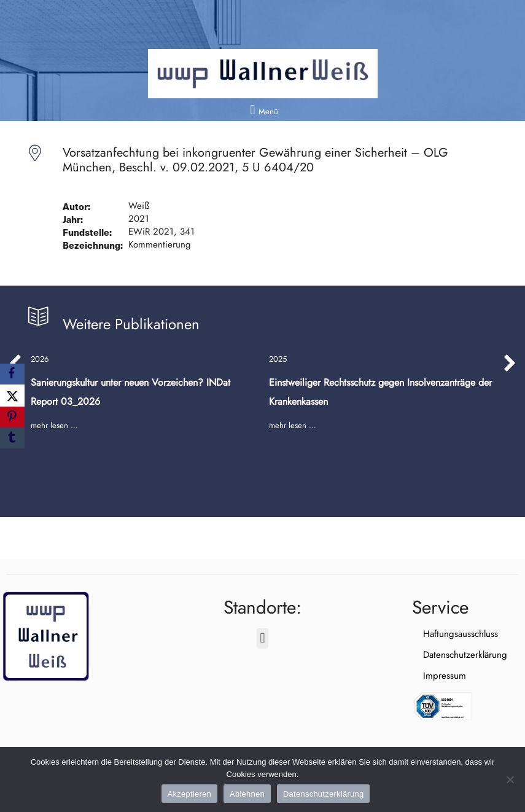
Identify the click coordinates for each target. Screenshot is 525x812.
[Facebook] (12, 374)
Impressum (434, 676)
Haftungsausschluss (449, 634)
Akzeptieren (189, 794)
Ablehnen (247, 794)
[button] (262, 110)
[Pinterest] (12, 417)
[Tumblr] (12, 438)
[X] (12, 396)
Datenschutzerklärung (454, 655)
